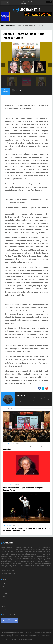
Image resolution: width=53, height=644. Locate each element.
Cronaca (4, 606)
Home (2, 26)
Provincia (5, 593)
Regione (4, 596)
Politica (4, 609)
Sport (3, 587)
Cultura (4, 600)
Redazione (19, 90)
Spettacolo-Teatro (11, 26)
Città (3, 583)
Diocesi (4, 590)
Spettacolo (5, 603)
